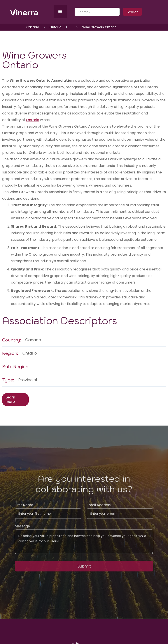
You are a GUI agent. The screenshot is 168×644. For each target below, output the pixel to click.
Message (22, 529)
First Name (24, 508)
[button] (60, 12)
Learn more (10, 399)
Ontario (33, 120)
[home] (31, 12)
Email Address (99, 508)
